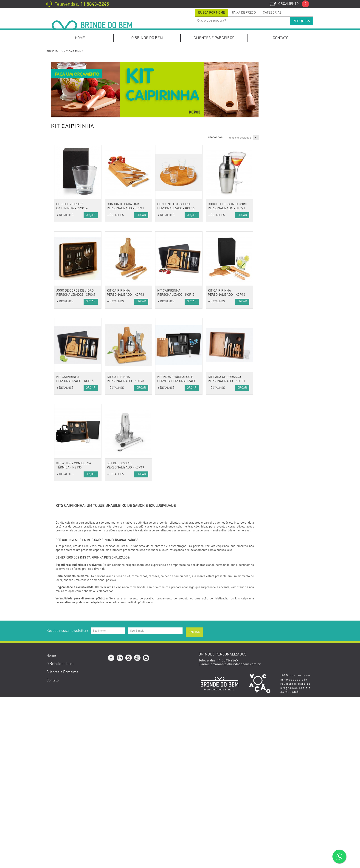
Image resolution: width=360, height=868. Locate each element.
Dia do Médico (66, 658)
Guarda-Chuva (66, 355)
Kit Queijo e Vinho (68, 108)
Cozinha (61, 479)
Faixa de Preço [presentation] (244, 13)
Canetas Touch (66, 157)
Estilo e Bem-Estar (69, 423)
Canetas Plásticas (68, 145)
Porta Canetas (66, 238)
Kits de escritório (68, 89)
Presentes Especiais (70, 553)
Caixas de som (66, 380)
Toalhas (61, 281)
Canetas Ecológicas (70, 126)
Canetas (61, 120)
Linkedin (120, 829)
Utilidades (62, 460)
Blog (146, 829)
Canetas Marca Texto (71, 133)
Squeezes (62, 534)
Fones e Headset (67, 398)
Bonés (60, 268)
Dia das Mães (65, 633)
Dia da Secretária (68, 645)
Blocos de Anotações (70, 194)
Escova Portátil (66, 435)
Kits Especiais (65, 77)
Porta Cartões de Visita (72, 225)
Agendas (61, 188)
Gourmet (62, 503)
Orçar (146, 215)
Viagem (60, 287)
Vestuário (62, 262)
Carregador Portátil (70, 386)
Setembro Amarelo (69, 664)
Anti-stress (63, 336)
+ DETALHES (120, 215)
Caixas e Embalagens (71, 509)
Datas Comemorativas (72, 590)
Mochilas (62, 306)
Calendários (64, 207)
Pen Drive (62, 417)
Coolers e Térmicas (70, 485)
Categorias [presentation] (272, 13)
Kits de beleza (66, 429)
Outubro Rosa (65, 602)
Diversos (61, 392)
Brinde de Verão (67, 682)
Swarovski (63, 584)
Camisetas (63, 275)
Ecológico (62, 559)
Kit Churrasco (65, 102)
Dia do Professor (67, 652)
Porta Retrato (65, 250)
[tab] (211, 13)
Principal (53, 51)
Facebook (111, 829)
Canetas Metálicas (69, 139)
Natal (59, 676)
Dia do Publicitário (69, 608)
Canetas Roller (66, 151)
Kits (58, 65)
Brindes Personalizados (73, 596)
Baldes (60, 466)
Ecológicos (63, 565)
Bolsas (60, 293)
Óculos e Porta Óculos (71, 367)
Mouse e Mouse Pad (70, 404)
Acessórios (63, 330)
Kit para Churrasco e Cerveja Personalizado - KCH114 (233, 381)
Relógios (61, 361)
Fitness (60, 528)
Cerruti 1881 (64, 577)
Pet (57, 546)
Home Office (64, 83)
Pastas (60, 219)
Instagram (129, 829)
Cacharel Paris (66, 571)
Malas (59, 299)
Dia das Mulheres (68, 621)
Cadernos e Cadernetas (73, 201)
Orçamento (294, 4)
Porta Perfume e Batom (73, 448)
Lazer (59, 540)
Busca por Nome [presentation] (211, 13)
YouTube (138, 829)
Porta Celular (65, 244)
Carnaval (62, 614)
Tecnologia (63, 374)
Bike (58, 522)
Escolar (60, 213)
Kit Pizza (62, 114)
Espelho (61, 441)
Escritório (62, 176)
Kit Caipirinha (65, 95)
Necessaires (64, 312)
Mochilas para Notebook (73, 182)
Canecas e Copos (68, 472)
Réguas (60, 256)
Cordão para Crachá (70, 343)
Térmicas (62, 324)
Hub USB (62, 411)
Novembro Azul (66, 670)
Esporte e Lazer (67, 516)
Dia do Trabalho (67, 627)
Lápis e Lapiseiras (69, 170)
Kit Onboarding (66, 71)
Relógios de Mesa (68, 231)
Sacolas (61, 318)
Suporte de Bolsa (68, 454)
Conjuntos (62, 163)
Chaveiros (62, 349)
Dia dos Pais (64, 639)
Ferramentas (65, 497)
